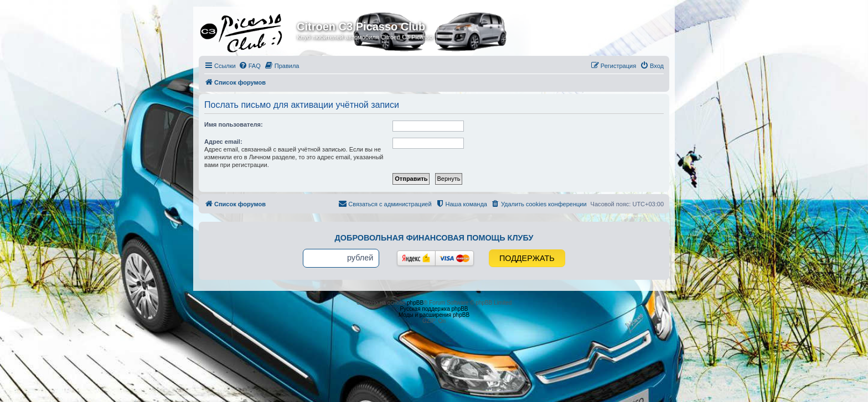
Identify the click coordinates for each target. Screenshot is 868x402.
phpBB (415, 303)
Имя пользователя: (234, 124)
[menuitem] (250, 66)
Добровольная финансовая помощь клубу (434, 238)
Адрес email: (223, 142)
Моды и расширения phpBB (434, 315)
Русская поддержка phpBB (434, 309)
